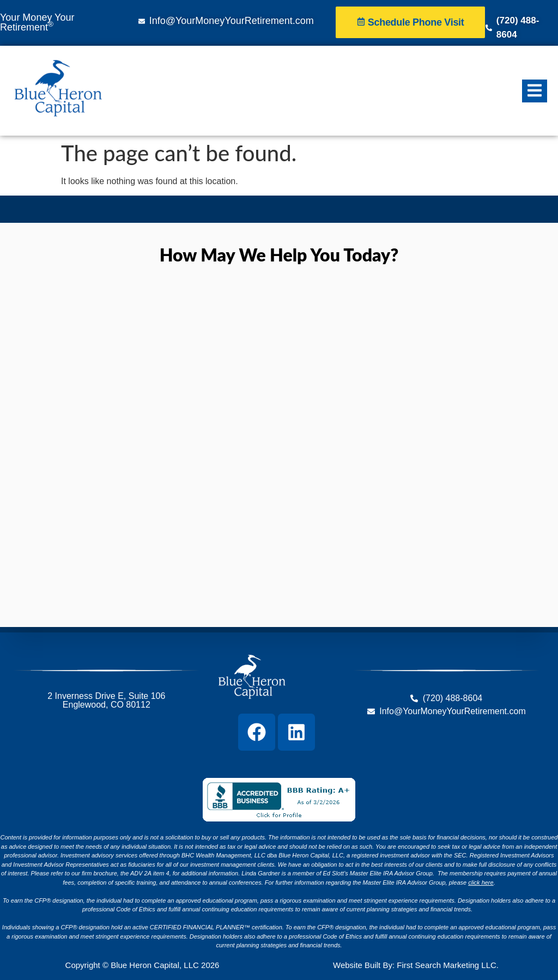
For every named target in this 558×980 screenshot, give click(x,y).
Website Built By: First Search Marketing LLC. (416, 965)
